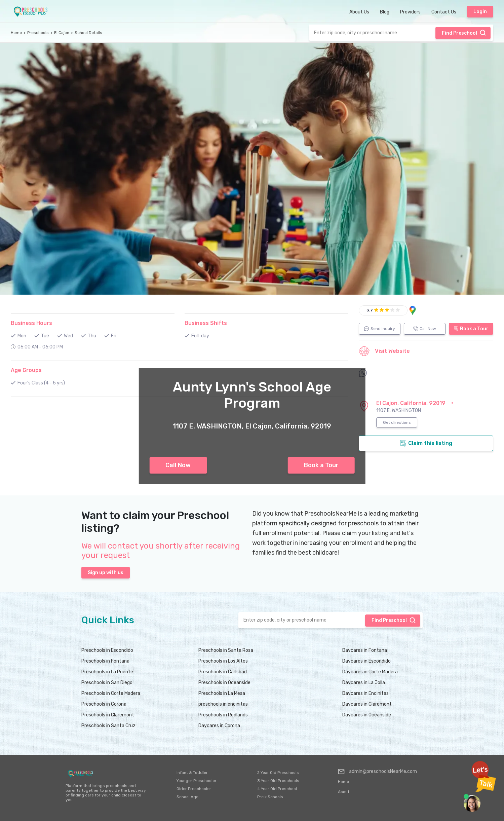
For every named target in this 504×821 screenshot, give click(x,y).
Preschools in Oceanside (224, 683)
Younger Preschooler (197, 781)
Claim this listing (426, 443)
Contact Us (444, 12)
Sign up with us (106, 573)
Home (16, 33)
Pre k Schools (270, 797)
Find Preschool (464, 33)
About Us (359, 12)
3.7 (370, 310)
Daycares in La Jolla (364, 683)
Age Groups (26, 370)
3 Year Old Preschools (278, 781)
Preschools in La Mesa (222, 693)
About (344, 792)
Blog (385, 12)
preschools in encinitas (223, 704)
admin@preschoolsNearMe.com (377, 772)
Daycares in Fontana (365, 650)
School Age (187, 797)
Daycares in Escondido (366, 661)
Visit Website (384, 351)
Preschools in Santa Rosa (226, 650)
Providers (410, 12)
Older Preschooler (194, 789)
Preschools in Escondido (107, 650)
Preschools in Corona (104, 704)
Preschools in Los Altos (223, 661)
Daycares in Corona (219, 726)
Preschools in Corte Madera (111, 693)
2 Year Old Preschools (278, 773)
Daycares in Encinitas (365, 693)
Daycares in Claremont (367, 704)
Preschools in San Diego (107, 683)
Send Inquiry (380, 329)
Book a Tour (321, 465)
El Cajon (62, 33)
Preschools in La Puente (107, 672)
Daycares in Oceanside (367, 715)
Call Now (178, 465)
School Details (88, 33)
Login (480, 12)
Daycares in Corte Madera (370, 672)
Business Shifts (206, 323)
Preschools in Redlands (223, 715)
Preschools (38, 33)
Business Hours (31, 323)
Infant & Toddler (192, 773)
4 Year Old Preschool (277, 789)
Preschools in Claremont (108, 715)
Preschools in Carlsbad (223, 672)
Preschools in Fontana (105, 661)
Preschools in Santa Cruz (108, 726)
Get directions (397, 422)
